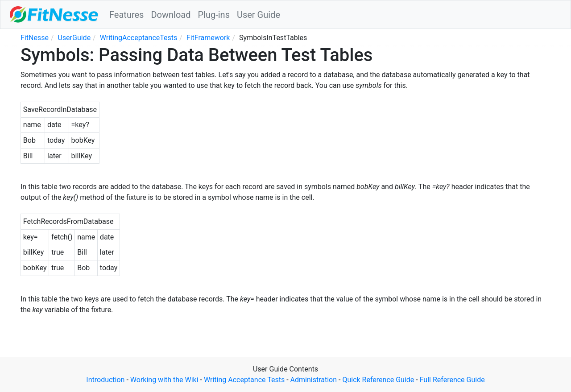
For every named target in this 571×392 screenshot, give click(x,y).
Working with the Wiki (164, 380)
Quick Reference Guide (378, 380)
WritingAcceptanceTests (139, 38)
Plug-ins (214, 15)
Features (126, 15)
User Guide (259, 15)
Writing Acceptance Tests (244, 380)
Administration (314, 380)
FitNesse (35, 38)
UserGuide (74, 38)
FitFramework (208, 38)
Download (171, 15)
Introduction (105, 380)
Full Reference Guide (452, 380)
